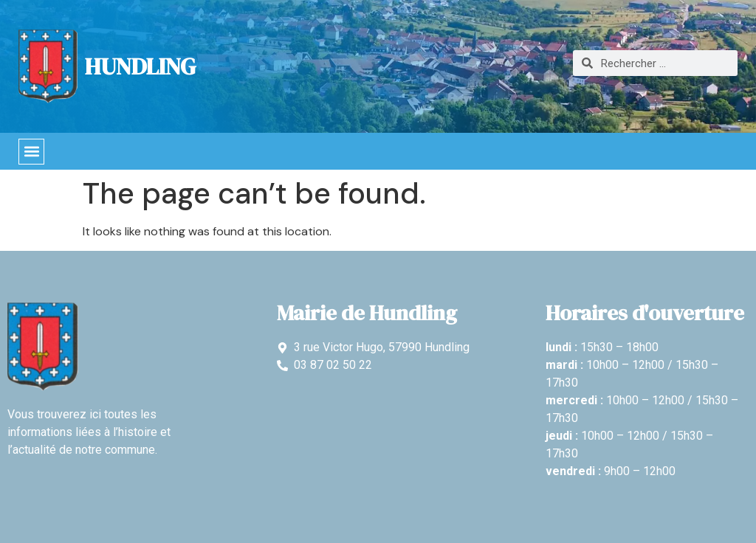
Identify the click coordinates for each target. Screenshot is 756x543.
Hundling (140, 66)
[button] (31, 152)
